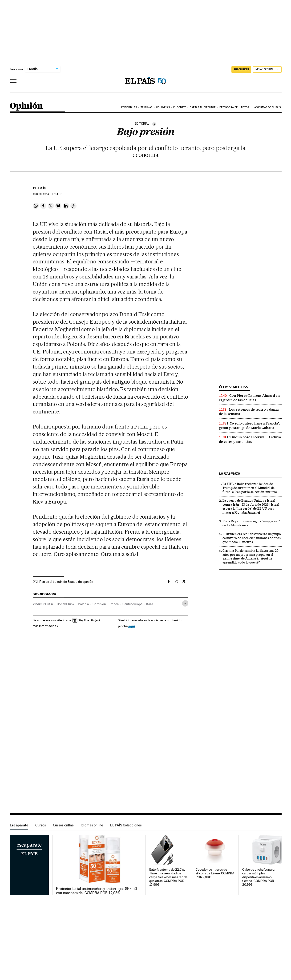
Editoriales (129, 107)
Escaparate (19, 825)
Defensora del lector (234, 107)
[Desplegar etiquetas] (185, 603)
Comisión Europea (106, 604)
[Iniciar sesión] (267, 69)
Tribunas (147, 107)
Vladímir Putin (43, 604)
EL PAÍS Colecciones (126, 825)
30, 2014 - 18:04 (48, 194)
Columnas (163, 107)
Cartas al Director (203, 107)
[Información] (154, 124)
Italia (150, 604)
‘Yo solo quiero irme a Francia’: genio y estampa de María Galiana (249, 426)
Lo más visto (230, 474)
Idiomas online (92, 825)
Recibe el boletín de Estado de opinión (66, 582)
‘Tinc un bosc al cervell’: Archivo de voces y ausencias (250, 439)
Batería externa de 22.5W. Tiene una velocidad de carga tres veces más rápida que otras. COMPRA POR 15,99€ (168, 877)
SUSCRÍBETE (241, 69)
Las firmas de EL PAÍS (267, 107)
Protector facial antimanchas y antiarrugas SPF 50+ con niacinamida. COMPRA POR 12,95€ (98, 891)
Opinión (26, 106)
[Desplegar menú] (13, 81)
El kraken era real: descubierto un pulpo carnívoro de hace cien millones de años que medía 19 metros (252, 538)
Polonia (83, 604)
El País (39, 188)
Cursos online (63, 825)
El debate (180, 107)
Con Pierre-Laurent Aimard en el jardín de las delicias (249, 398)
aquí (132, 626)
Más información (46, 626)
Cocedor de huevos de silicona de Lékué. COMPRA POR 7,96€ (215, 873)
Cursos (41, 825)
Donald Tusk (65, 604)
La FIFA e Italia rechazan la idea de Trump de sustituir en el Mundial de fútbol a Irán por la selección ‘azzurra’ (250, 488)
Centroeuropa (132, 604)
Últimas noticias (233, 387)
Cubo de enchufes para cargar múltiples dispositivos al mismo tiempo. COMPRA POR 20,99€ (258, 877)
